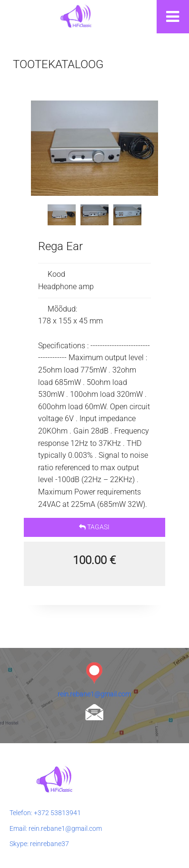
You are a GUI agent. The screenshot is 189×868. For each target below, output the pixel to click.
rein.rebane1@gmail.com (94, 694)
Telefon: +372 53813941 (45, 813)
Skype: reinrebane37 (39, 844)
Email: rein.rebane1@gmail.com (56, 828)
